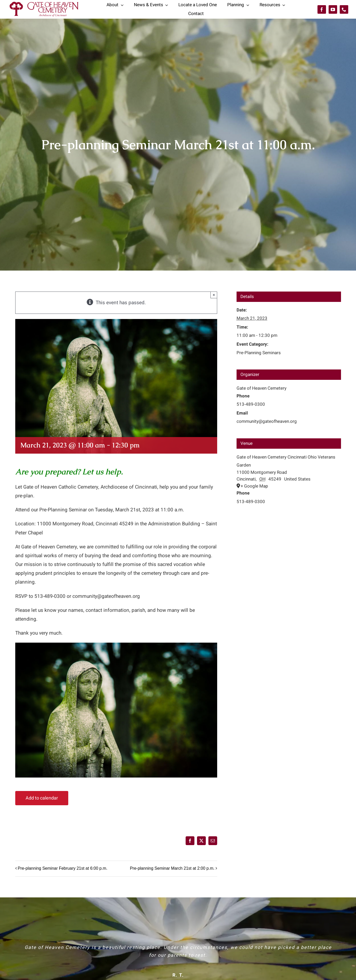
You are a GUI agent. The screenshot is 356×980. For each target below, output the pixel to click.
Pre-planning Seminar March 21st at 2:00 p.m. (172, 869)
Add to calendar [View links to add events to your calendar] (42, 798)
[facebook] (322, 9)
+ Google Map (254, 486)
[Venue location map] (289, 534)
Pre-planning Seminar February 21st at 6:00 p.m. (63, 869)
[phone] (344, 9)
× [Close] (214, 295)
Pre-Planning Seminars (259, 353)
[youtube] (333, 9)
